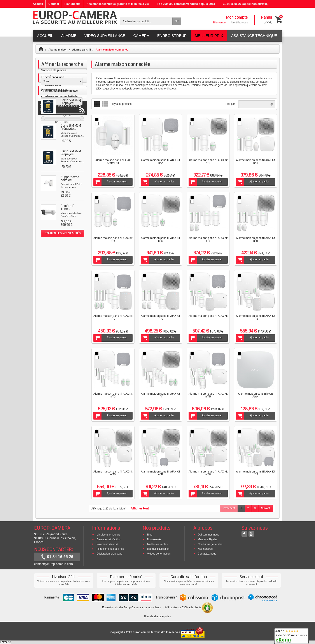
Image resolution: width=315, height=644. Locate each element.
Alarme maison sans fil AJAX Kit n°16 (113, 473)
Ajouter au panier (110, 182)
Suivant (266, 508)
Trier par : (231, 104)
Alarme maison (58, 50)
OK (177, 21)
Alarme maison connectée (61, 150)
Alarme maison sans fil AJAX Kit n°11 (208, 317)
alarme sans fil (107, 78)
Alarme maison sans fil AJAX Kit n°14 (160, 395)
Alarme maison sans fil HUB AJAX (255, 395)
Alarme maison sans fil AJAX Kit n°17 (160, 473)
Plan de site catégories (157, 616)
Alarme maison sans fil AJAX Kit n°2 (160, 162)
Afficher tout (140, 508)
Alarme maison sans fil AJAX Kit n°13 (113, 395)
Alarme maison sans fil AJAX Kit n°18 (208, 473)
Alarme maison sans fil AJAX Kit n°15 (208, 395)
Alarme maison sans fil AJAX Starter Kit (113, 162)
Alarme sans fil (81, 50)
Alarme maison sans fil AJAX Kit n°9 (113, 317)
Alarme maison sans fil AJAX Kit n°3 (208, 162)
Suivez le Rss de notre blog (62, 327)
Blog (150, 535)
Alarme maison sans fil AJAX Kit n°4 (256, 162)
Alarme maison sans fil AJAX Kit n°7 (208, 239)
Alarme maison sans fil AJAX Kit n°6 (160, 239)
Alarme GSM (53, 144)
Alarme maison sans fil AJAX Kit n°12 (256, 317)
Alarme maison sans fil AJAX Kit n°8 (256, 239)
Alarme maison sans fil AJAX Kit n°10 (160, 317)
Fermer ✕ (6, 642)
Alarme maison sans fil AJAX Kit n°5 (113, 239)
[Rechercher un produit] (146, 21)
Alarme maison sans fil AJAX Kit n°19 (256, 473)
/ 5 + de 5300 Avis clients (291, 635)
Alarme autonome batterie (61, 156)
